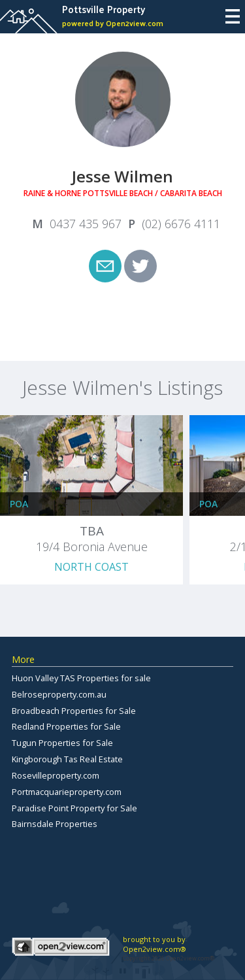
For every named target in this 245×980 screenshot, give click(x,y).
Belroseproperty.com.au (59, 694)
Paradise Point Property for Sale (74, 808)
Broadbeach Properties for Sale (74, 711)
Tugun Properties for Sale (62, 743)
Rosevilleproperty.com (56, 775)
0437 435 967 (86, 224)
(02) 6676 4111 (181, 224)
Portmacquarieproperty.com (67, 792)
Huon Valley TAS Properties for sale (81, 678)
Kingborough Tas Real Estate (67, 759)
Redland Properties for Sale (66, 726)
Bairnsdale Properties (55, 824)
